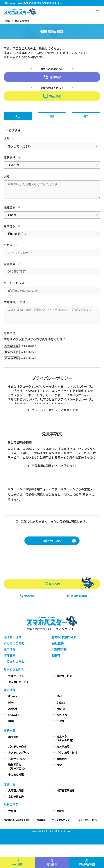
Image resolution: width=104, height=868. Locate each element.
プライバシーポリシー (89, 820)
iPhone (13, 696)
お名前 (8, 245)
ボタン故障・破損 (67, 752)
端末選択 (10, 226)
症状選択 (10, 157)
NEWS (56, 655)
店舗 (7, 138)
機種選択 (10, 207)
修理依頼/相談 (87, 864)
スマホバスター (48, 831)
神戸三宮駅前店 (66, 790)
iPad (59, 696)
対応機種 (10, 690)
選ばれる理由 (12, 637)
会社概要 (58, 643)
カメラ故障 (63, 746)
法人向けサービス (19, 682)
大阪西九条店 (16, 790)
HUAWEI (14, 715)
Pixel (11, 702)
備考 (7, 176)
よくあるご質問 (14, 643)
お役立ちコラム (14, 662)
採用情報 (10, 649)
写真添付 (10, 333)
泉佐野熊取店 (16, 797)
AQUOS (13, 708)
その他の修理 (16, 774)
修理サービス (16, 676)
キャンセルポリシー (62, 820)
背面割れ (62, 759)
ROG (11, 721)
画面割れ (13, 737)
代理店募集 (59, 649)
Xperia (61, 708)
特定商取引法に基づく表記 (17, 820)
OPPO (60, 721)
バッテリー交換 (17, 746)
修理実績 (10, 655)
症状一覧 (10, 730)
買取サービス (64, 676)
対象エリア (11, 804)
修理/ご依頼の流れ (64, 637)
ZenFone (62, 715)
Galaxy (61, 702)
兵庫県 (60, 811)
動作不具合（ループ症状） (17, 766)
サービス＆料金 (14, 669)
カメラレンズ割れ (19, 752)
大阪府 (12, 811)
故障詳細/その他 (15, 302)
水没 (59, 765)
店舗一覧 (10, 784)
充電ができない (17, 759)
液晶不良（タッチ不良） (66, 738)
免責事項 (41, 820)
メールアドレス (14, 283)
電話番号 (10, 264)
